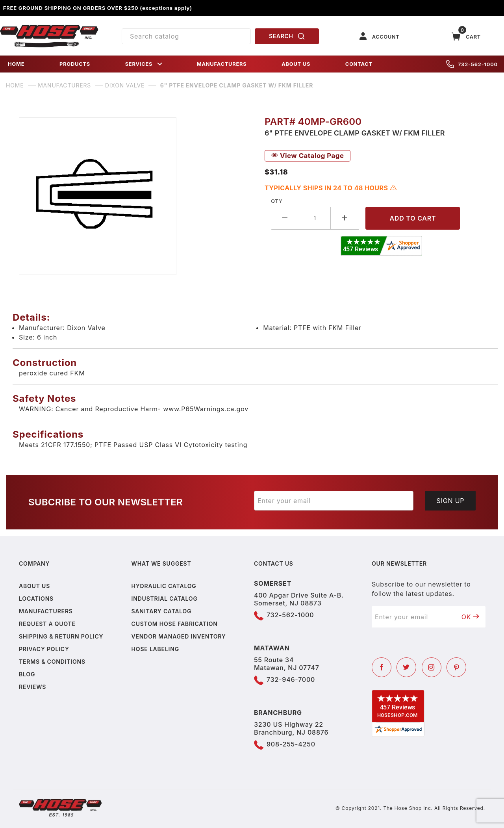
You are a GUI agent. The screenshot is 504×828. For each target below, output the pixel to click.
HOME (16, 64)
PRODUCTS (75, 64)
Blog (27, 674)
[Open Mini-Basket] (466, 36)
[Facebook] (382, 667)
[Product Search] (186, 36)
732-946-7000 (291, 679)
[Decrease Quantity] (285, 218)
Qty (277, 201)
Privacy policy (44, 649)
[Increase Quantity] (345, 218)
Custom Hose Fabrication (175, 624)
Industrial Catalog (165, 599)
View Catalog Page (308, 156)
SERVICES (145, 64)
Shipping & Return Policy (61, 636)
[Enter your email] (334, 501)
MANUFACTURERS (222, 64)
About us (34, 586)
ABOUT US (296, 64)
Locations (36, 599)
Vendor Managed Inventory (179, 636)
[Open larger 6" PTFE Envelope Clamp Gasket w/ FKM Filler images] (135, 196)
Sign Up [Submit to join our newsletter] (451, 501)
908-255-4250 (291, 744)
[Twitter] (406, 667)
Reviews (32, 687)
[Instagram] (432, 667)
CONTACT (359, 64)
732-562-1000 (472, 64)
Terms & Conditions (52, 662)
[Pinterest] (456, 667)
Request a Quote (47, 624)
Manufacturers (46, 611)
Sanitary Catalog (162, 611)
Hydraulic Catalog (164, 586)
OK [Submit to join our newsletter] (471, 617)
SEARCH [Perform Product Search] (287, 36)
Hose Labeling (155, 649)
